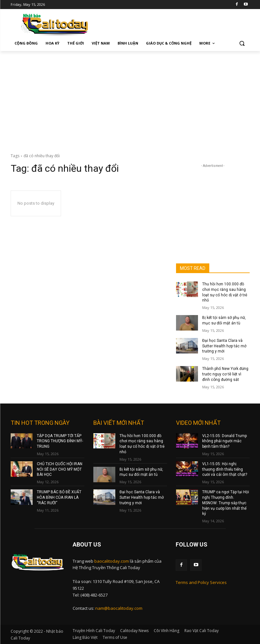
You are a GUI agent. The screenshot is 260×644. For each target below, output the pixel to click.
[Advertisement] (130, 99)
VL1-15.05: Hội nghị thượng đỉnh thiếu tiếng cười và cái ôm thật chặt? (225, 469)
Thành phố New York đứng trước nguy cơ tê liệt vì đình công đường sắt (225, 374)
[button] (242, 43)
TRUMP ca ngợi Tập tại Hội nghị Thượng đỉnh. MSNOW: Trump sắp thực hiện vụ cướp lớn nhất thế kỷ (226, 503)
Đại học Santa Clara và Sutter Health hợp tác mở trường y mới (224, 346)
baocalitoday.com (112, 561)
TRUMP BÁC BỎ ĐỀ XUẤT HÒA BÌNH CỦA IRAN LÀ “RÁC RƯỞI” (59, 497)
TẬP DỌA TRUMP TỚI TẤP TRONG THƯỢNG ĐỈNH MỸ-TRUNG (60, 441)
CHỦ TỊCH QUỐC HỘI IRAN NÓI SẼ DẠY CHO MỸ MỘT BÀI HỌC (60, 469)
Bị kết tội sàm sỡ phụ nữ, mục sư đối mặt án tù (141, 472)
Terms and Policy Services (201, 582)
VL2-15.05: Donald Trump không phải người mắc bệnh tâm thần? (224, 441)
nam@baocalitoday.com (119, 608)
